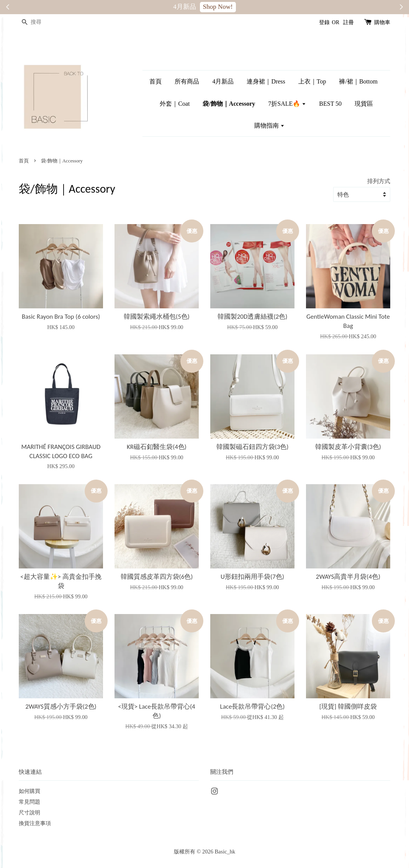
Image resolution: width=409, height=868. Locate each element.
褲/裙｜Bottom (358, 81)
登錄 (324, 22)
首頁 (155, 81)
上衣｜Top (312, 81)
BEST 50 (330, 104)
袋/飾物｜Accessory (229, 104)
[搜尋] (42, 22)
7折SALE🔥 (287, 104)
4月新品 (223, 81)
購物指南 (269, 125)
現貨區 (364, 104)
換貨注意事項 (35, 823)
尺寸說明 (29, 812)
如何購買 (29, 791)
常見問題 (29, 802)
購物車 (382, 22)
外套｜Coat (175, 104)
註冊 (348, 22)
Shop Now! (218, 7)
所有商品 (187, 81)
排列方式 (379, 181)
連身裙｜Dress (266, 81)
